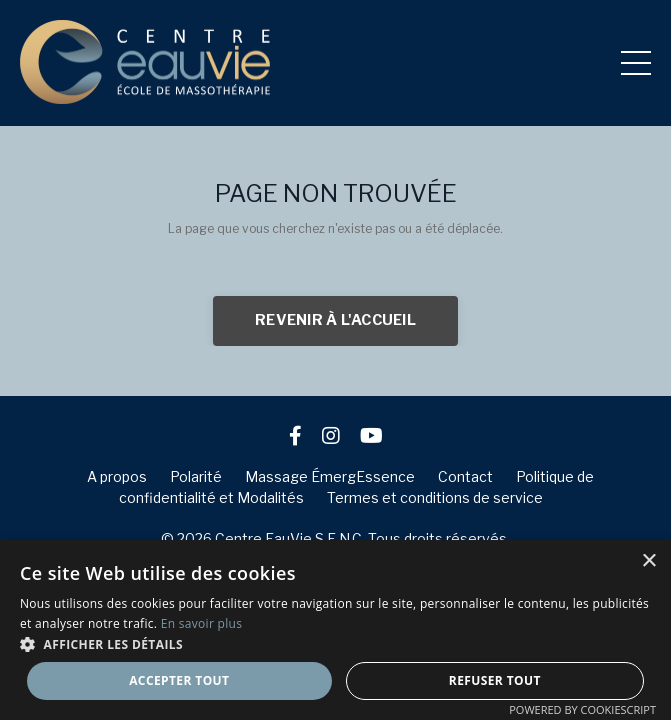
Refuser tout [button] (495, 680)
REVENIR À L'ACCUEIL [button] (335, 320)
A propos (117, 476)
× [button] (648, 561)
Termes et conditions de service (435, 497)
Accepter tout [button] (179, 680)
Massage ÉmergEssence (330, 476)
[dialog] (335, 630)
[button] (335, 644)
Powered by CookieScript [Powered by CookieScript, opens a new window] (582, 709)
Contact (465, 476)
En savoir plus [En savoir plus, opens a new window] (201, 623)
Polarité (196, 476)
